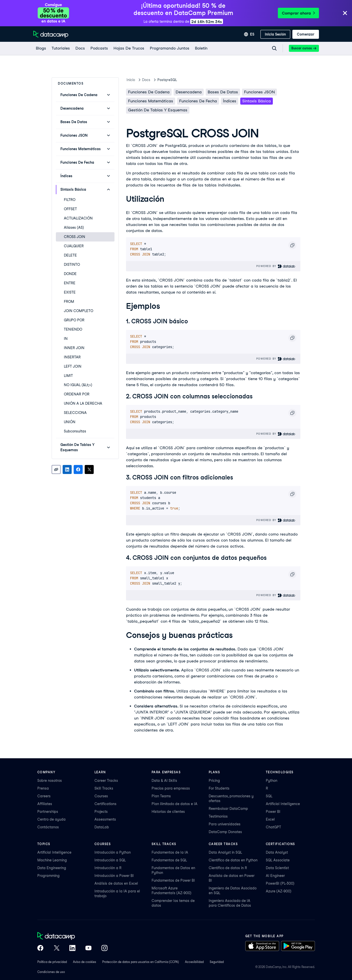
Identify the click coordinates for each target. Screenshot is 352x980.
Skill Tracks (104, 788)
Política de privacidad (52, 962)
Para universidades (225, 824)
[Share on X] (89, 469)
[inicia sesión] (275, 34)
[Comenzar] (306, 34)
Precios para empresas (171, 788)
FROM (69, 302)
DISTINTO (72, 265)
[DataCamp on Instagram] (104, 948)
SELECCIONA (75, 413)
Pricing (214, 781)
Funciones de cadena (149, 92)
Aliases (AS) (74, 227)
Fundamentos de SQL (169, 860)
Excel (270, 819)
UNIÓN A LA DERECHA (83, 403)
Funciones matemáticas (151, 101)
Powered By (276, 266)
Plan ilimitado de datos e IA (174, 804)
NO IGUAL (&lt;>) (78, 385)
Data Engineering (52, 868)
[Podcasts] (99, 48)
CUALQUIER (74, 246)
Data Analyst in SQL (225, 852)
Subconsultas (75, 431)
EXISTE (70, 292)
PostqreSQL (167, 80)
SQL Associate (278, 860)
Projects (101, 812)
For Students (219, 788)
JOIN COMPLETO (79, 311)
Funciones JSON (259, 92)
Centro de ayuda (51, 819)
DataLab (102, 827)
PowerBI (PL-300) (280, 883)
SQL (269, 796)
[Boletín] (201, 48)
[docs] (80, 48)
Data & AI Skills (164, 781)
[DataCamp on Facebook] (40, 948)
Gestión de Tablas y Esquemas (158, 110)
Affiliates (45, 804)
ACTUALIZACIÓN (78, 218)
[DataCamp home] (72, 936)
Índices (230, 101)
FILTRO (70, 200)
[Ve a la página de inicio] (51, 34)
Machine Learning (52, 860)
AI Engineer (275, 876)
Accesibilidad (194, 962)
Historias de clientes (168, 812)
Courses (101, 796)
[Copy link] (56, 469)
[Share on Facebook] (78, 469)
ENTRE (70, 283)
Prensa (43, 788)
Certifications (105, 804)
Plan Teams (161, 796)
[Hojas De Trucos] (129, 48)
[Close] (345, 13)
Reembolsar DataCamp (228, 809)
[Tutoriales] (61, 48)
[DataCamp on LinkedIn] (72, 948)
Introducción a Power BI (114, 876)
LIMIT (68, 376)
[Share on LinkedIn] (67, 469)
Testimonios (218, 816)
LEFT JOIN (73, 366)
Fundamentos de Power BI (173, 880)
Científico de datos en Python (233, 860)
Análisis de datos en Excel (116, 883)
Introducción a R (108, 868)
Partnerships (48, 812)
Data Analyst (277, 852)
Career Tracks (106, 781)
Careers (44, 796)
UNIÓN (70, 422)
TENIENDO (73, 329)
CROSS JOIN (75, 237)
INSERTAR (72, 357)
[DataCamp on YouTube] (88, 948)
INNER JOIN (74, 348)
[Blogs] (41, 48)
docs (146, 80)
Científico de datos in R (228, 868)
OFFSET (70, 209)
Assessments (105, 819)
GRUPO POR (74, 320)
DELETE (70, 255)
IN (66, 339)
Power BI (273, 812)
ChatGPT (273, 827)
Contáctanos (48, 827)
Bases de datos (223, 92)
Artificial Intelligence (283, 804)
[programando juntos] (169, 48)
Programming (48, 876)
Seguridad (217, 962)
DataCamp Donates (225, 832)
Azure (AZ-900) (279, 891)
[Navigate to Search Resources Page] (274, 48)
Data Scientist (277, 868)
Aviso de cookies (85, 962)
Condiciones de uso (51, 972)
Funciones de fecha (198, 101)
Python (272, 781)
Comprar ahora (298, 13)
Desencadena (189, 92)
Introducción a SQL (110, 860)
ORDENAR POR (77, 394)
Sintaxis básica (257, 101)
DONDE (70, 274)
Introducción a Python (113, 852)
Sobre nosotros (50, 781)
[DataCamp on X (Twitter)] (56, 948)
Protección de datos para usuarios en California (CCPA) (141, 962)
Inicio (131, 80)
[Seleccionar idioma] (249, 34)
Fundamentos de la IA (170, 852)
